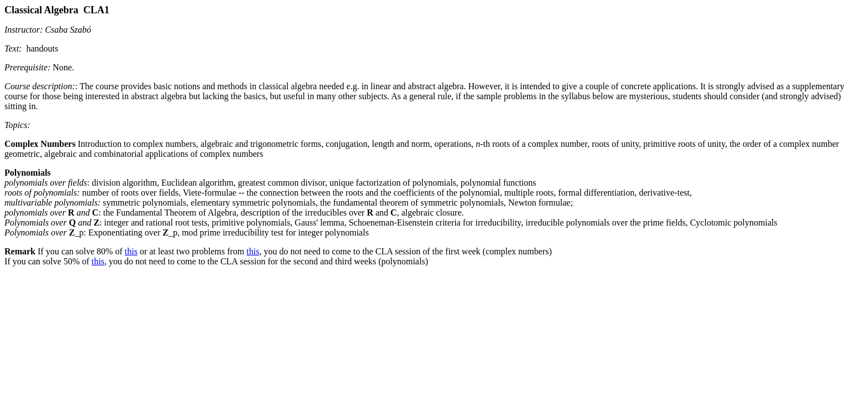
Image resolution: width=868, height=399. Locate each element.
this (131, 251)
